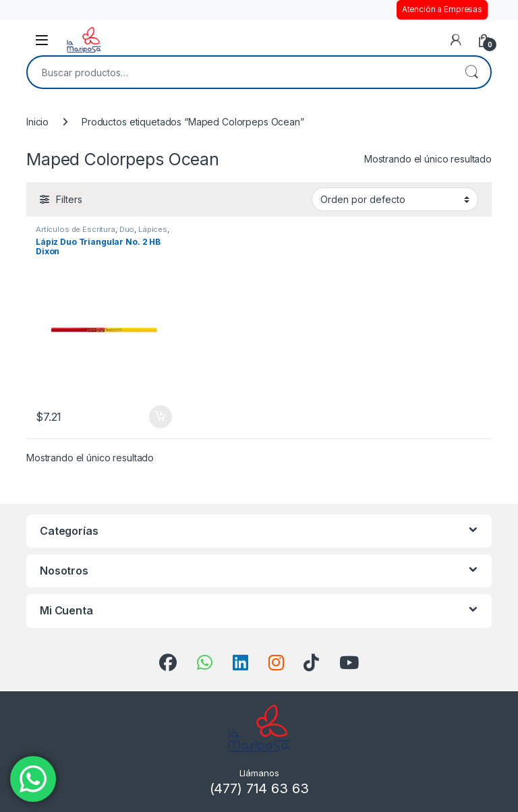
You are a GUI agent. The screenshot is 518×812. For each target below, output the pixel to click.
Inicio (37, 122)
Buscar (471, 72)
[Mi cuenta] (456, 40)
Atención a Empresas (442, 9)
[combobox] (240, 72)
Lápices (153, 229)
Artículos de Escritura (76, 229)
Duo (127, 229)
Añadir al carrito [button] (161, 417)
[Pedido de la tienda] (395, 199)
